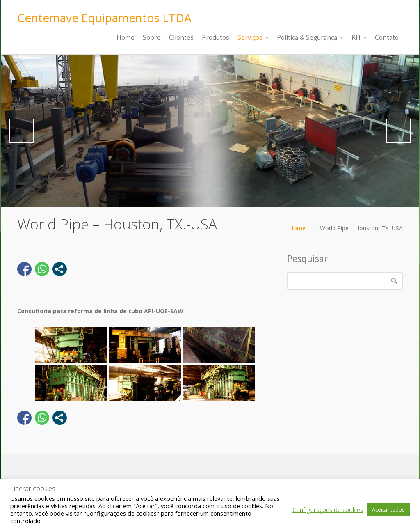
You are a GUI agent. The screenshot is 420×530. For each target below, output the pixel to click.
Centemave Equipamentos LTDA (104, 18)
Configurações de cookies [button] (328, 509)
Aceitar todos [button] (388, 509)
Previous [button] (21, 131)
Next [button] (399, 131)
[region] (210, 131)
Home (297, 228)
